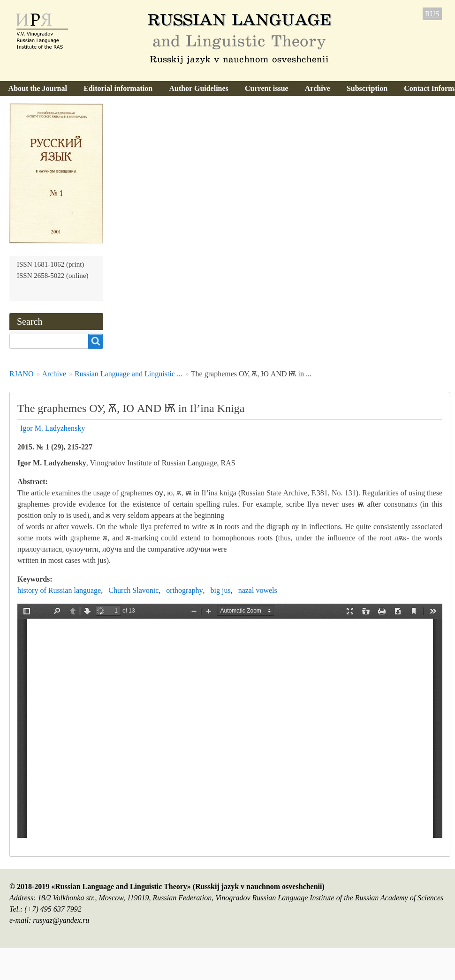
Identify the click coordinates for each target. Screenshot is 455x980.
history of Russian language (59, 590)
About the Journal (38, 88)
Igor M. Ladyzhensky (53, 428)
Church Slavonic (133, 590)
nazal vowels (258, 590)
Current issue (267, 88)
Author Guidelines (198, 88)
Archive (318, 88)
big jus (221, 590)
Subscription (367, 88)
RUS (432, 14)
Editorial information (118, 88)
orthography (184, 590)
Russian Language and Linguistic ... (129, 374)
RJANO (22, 374)
